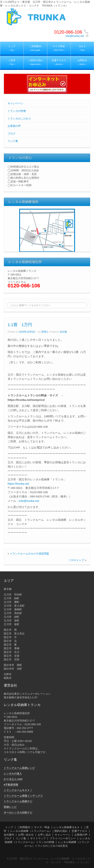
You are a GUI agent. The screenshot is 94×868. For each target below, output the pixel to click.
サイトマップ (38, 838)
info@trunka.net (75, 36)
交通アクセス (79, 831)
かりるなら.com (13, 779)
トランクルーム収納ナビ (18, 801)
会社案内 (9, 835)
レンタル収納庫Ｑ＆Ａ (67, 827)
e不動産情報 (11, 785)
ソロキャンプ (76, 560)
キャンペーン (15, 103)
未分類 (63, 332)
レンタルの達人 (13, 773)
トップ (9, 827)
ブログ (12, 133)
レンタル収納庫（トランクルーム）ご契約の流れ (39, 831)
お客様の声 (14, 126)
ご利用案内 (24, 827)
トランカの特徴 (17, 111)
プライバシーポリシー (63, 838)
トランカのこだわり (19, 118)
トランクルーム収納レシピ (19, 768)
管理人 (45, 332)
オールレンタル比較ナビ (18, 812)
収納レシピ (10, 807)
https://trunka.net (18, 484)
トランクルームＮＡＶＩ (18, 790)
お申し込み (44, 835)
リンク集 (13, 141)
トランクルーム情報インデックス (23, 796)
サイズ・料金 (42, 827)
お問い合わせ (26, 835)
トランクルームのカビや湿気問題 (29, 554)
